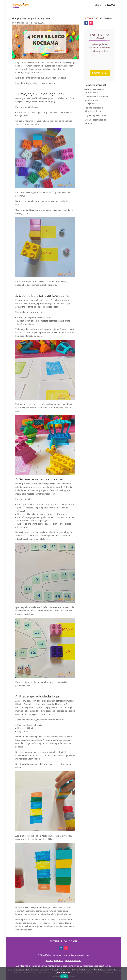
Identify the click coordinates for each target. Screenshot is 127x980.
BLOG (64, 941)
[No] (124, 973)
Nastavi (64, 976)
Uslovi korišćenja (73, 961)
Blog (98, 5)
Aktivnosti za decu (23, 23)
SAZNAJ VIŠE (100, 73)
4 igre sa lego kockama (95, 115)
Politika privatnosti (54, 961)
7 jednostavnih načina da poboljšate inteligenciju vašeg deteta (96, 100)
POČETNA (54, 941)
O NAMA (73, 941)
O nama (110, 5)
